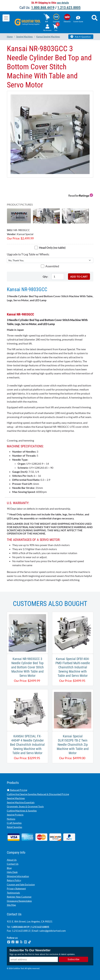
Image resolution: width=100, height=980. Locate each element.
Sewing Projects (15, 815)
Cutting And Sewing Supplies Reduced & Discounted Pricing (38, 794)
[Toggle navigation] (6, 18)
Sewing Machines (16, 798)
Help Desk (12, 872)
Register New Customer (19, 897)
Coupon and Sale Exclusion (21, 884)
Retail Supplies (14, 827)
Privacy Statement (16, 888)
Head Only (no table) (52, 248)
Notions (11, 819)
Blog (9, 868)
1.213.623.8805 (69, 8)
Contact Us (13, 864)
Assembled (52, 266)
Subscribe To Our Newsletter (30, 950)
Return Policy (14, 880)
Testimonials (13, 893)
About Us (12, 860)
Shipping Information (18, 876)
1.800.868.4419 (43, 8)
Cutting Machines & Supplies (22, 811)
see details (63, 3)
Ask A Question (81, 37)
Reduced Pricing (17, 790)
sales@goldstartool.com (53, 931)
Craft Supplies (14, 823)
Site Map (11, 905)
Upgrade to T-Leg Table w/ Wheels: (28, 254)
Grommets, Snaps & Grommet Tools (25, 806)
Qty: (45, 276)
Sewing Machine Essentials (21, 802)
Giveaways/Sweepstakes (19, 901)
